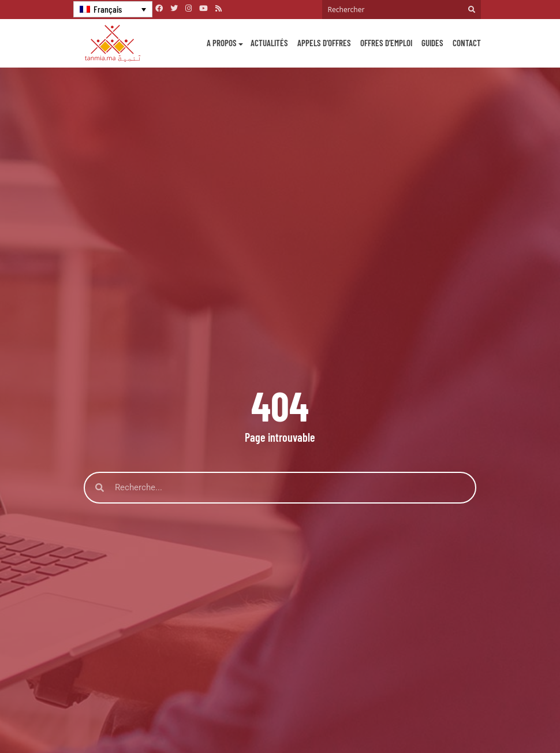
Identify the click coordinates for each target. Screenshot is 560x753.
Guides (432, 43)
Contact (467, 43)
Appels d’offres (324, 43)
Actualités (269, 43)
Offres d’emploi (386, 43)
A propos (222, 43)
